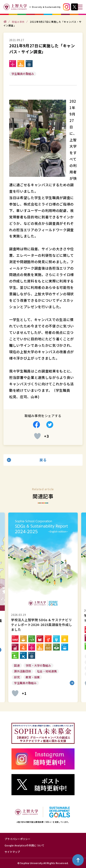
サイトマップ (12, 852)
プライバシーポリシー (18, 839)
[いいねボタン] (37, 436)
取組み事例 (18, 21)
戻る (43, 460)
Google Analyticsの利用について (24, 845)
